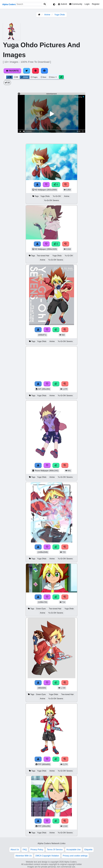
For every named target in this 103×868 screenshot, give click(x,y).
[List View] (16, 77)
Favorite (12, 71)
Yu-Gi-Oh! (57, 196)
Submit (62, 4)
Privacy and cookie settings (75, 856)
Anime (47, 15)
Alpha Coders (9, 4)
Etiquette (88, 850)
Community (76, 4)
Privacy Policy (37, 850)
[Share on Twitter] (27, 71)
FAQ (25, 850)
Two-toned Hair (43, 256)
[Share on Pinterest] (36, 71)
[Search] (45, 4)
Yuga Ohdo (60, 15)
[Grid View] (9, 77)
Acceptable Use (74, 850)
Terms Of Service (55, 850)
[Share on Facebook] (44, 71)
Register (96, 4)
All (7, 83)
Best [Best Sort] (43, 77)
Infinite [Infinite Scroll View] (25, 77)
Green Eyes (41, 609)
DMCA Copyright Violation (47, 856)
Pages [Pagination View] (34, 77)
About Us (15, 850)
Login (87, 4)
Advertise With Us (24, 856)
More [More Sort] (53, 77)
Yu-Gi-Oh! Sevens (51, 200)
